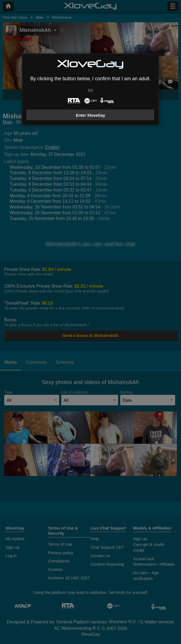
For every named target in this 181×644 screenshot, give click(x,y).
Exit (90, 90)
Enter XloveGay (90, 115)
